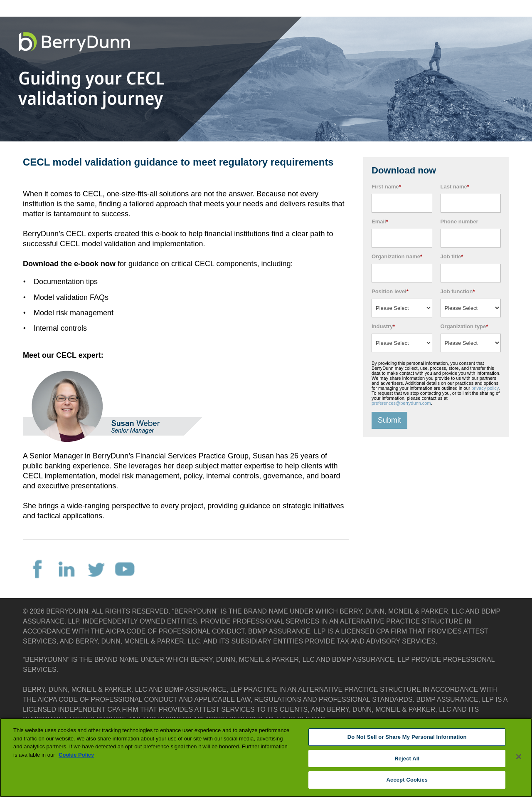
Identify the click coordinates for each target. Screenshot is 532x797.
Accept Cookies (407, 780)
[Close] (519, 757)
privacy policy (485, 388)
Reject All (407, 759)
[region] (266, 757)
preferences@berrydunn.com (401, 403)
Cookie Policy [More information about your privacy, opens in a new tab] (76, 755)
